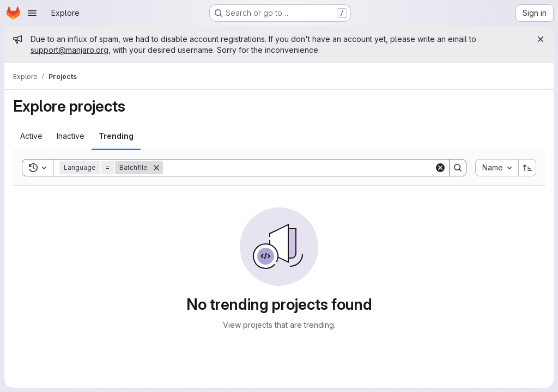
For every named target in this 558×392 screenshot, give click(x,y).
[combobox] (497, 168)
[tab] (31, 136)
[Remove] (156, 168)
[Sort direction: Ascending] (527, 168)
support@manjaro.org (69, 50)
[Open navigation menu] (32, 13)
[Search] (299, 168)
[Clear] (440, 168)
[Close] (541, 39)
